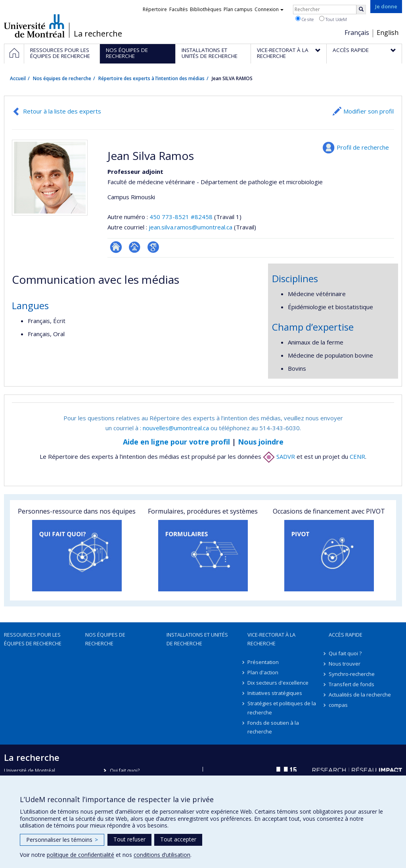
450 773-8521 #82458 (181, 217)
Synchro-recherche (352, 674)
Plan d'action (263, 672)
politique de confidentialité (80, 855)
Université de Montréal (34, 26)
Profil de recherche (363, 147)
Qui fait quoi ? (345, 653)
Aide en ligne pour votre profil (176, 442)
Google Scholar (153, 247)
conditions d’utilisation (162, 855)
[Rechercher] (361, 10)
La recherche (98, 34)
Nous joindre (261, 442)
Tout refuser (129, 839)
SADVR (279, 456)
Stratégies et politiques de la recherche (282, 708)
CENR (357, 456)
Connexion (269, 9)
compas (338, 705)
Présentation (263, 662)
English (388, 33)
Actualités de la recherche (360, 695)
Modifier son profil (369, 111)
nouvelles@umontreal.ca (176, 428)
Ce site (304, 19)
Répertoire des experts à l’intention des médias (151, 78)
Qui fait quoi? (125, 771)
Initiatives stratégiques (275, 693)
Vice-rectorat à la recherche (271, 639)
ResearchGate (116, 247)
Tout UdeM (333, 19)
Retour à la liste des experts (62, 111)
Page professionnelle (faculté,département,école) (135, 247)
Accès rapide (346, 635)
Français (357, 33)
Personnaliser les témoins (62, 840)
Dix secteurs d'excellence (278, 683)
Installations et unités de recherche (197, 639)
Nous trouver (345, 664)
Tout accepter (178, 839)
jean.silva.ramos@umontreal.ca (191, 227)
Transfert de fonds (351, 684)
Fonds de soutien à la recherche (273, 727)
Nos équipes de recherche (62, 78)
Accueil (18, 78)
